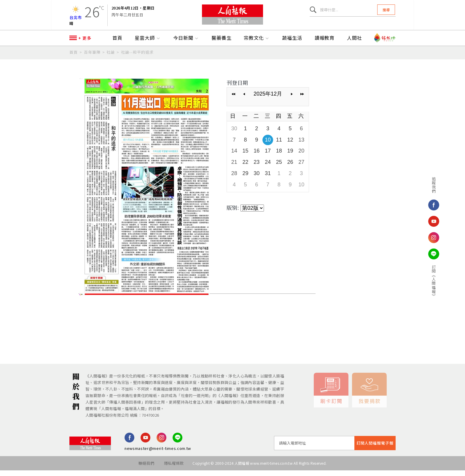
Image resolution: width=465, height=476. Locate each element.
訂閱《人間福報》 (417, 281)
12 (290, 145)
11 (279, 145)
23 (257, 168)
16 (257, 156)
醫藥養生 (222, 44)
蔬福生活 (292, 44)
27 (301, 168)
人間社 (355, 44)
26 (290, 168)
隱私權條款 (174, 469)
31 (268, 179)
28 (234, 179)
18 (279, 156)
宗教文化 (257, 44)
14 (234, 156)
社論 (111, 58)
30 (234, 134)
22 (246, 168)
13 (301, 145)
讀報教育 (325, 44)
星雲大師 (148, 44)
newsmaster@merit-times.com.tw (158, 454)
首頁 (117, 44)
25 (279, 168)
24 (268, 168)
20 (301, 156)
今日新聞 (186, 44)
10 (268, 145)
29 (246, 179)
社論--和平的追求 (137, 58)
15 (246, 156)
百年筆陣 (92, 58)
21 (234, 168)
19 (290, 156)
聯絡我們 (146, 469)
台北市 (76, 19)
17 (268, 156)
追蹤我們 (417, 185)
